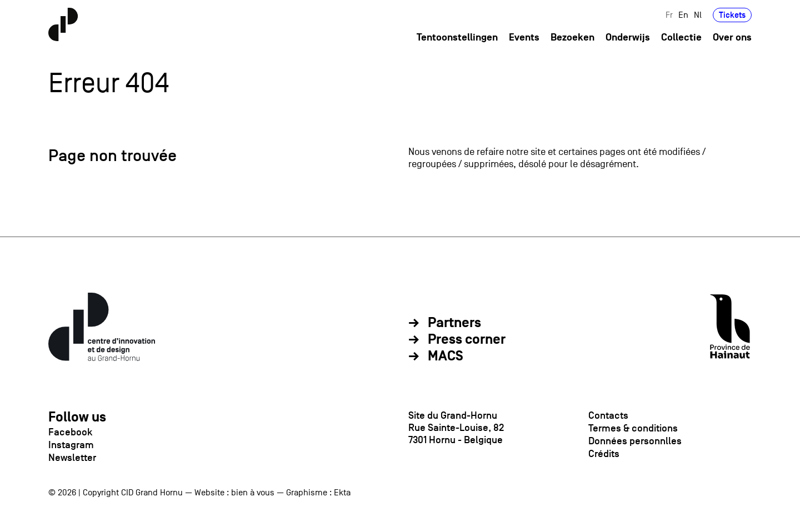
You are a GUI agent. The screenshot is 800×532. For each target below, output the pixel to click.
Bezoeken (572, 38)
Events (524, 38)
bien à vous (253, 493)
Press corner (467, 340)
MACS (446, 357)
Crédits (604, 454)
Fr (669, 15)
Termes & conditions (633, 428)
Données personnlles (635, 441)
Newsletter (72, 458)
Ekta (342, 493)
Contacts (608, 415)
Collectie (681, 38)
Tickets (732, 15)
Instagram (71, 445)
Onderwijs (628, 38)
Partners (454, 323)
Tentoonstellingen (457, 38)
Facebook (70, 432)
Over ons (732, 38)
